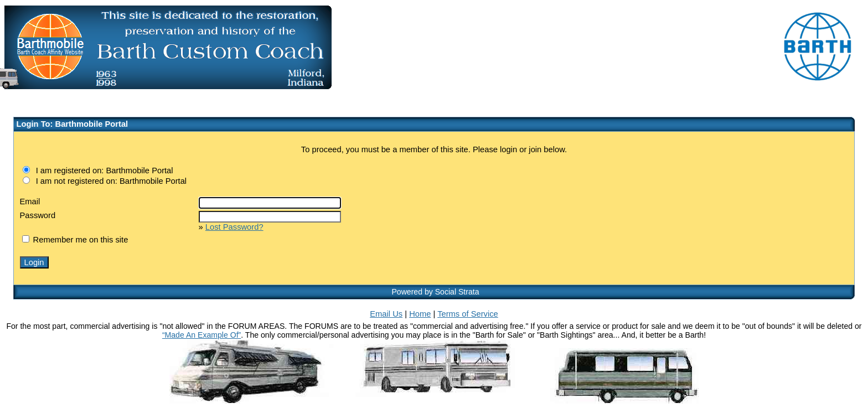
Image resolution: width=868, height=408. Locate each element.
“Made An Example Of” (201, 335)
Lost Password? (234, 227)
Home (420, 314)
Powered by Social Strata (435, 292)
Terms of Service (468, 314)
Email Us (386, 314)
